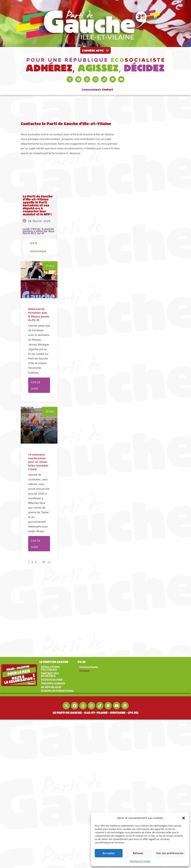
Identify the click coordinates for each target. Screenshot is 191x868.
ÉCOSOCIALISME (52, 680)
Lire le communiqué (38, 247)
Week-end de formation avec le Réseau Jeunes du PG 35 (39, 314)
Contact (108, 86)
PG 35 (82, 662)
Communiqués (92, 86)
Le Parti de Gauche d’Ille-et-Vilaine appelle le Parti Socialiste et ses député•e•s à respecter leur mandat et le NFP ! (38, 205)
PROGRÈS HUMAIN (53, 683)
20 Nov (50, 432)
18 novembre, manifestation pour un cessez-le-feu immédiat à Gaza (38, 482)
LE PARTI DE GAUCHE (54, 662)
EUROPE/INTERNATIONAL (58, 691)
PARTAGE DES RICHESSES (50, 675)
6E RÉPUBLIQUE (51, 687)
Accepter (109, 853)
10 (44, 562)
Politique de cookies (140, 861)
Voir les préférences (170, 853)
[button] (184, 818)
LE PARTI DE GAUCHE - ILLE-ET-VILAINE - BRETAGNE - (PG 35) (96, 713)
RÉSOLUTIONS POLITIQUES (50, 668)
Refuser (138, 853)
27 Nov (50, 266)
